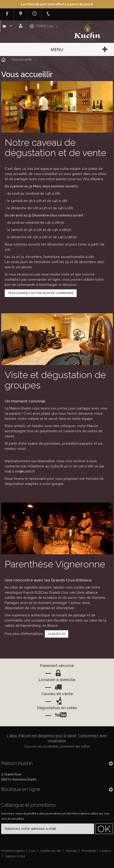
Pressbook (89, 851)
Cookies (105, 851)
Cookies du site (51, 851)
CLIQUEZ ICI (57, 634)
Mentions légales (13, 851)
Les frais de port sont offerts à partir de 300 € (57, 4)
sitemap (72, 851)
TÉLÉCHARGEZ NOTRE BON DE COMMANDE (41, 293)
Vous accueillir (22, 60)
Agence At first (15, 856)
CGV (33, 851)
